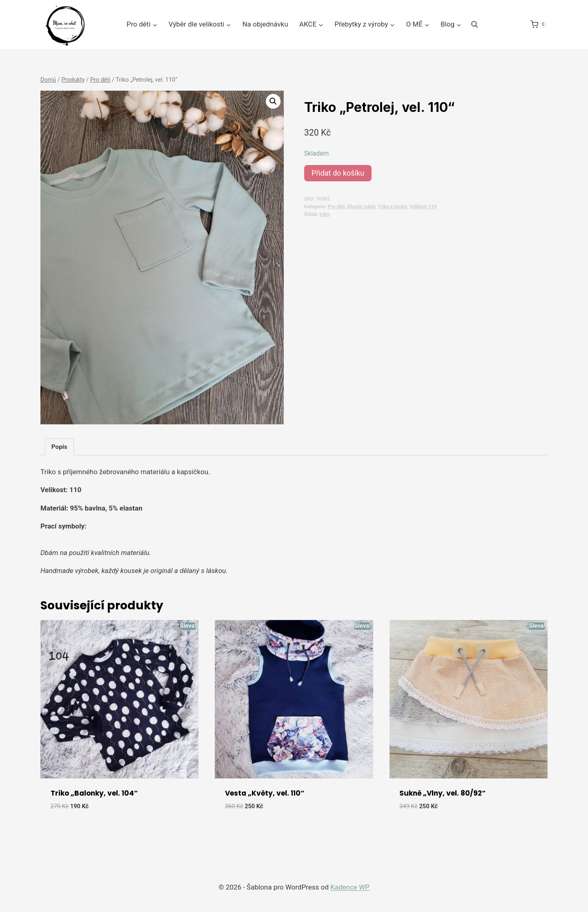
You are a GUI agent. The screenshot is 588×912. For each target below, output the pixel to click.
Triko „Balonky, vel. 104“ (94, 793)
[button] (273, 101)
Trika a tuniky (392, 207)
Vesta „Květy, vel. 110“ (265, 793)
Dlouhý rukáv (362, 207)
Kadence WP (350, 887)
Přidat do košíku (338, 173)
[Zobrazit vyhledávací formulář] (474, 25)
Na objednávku (265, 24)
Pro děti (336, 207)
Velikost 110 (423, 207)
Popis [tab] (59, 447)
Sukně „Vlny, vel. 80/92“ (442, 793)
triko (325, 214)
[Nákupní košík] (539, 24)
